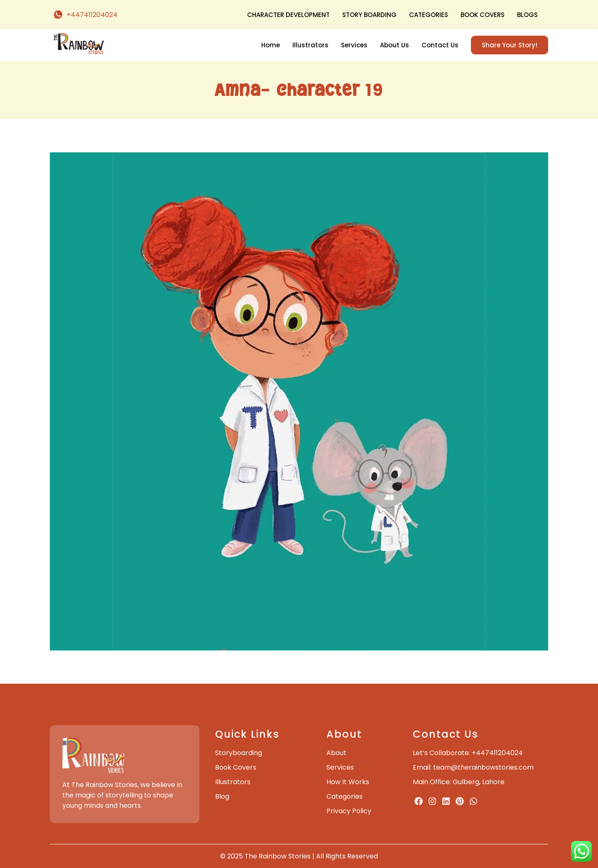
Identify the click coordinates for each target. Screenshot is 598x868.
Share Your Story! (510, 45)
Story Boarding (369, 15)
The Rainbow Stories (278, 856)
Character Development (288, 15)
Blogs (527, 15)
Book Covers (483, 15)
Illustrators (310, 45)
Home (271, 45)
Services (354, 45)
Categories (429, 15)
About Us (395, 45)
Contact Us (440, 45)
